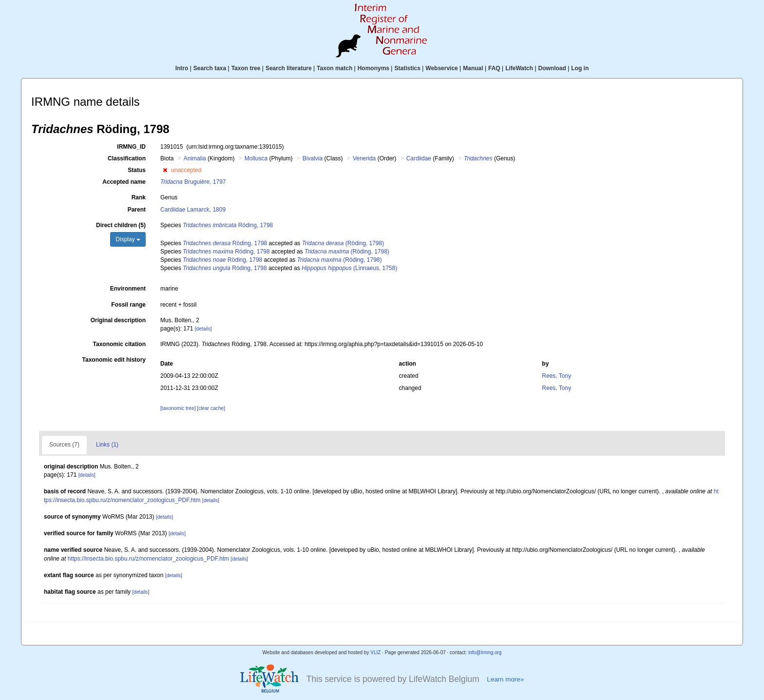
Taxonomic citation (119, 344)
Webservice (442, 68)
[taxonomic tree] (178, 408)
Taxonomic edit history (114, 360)
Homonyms (373, 68)
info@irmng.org (485, 652)
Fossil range (128, 305)
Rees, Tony (556, 376)
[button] (165, 170)
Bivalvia (313, 158)
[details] (203, 329)
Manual (473, 68)
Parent (137, 210)
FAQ (494, 68)
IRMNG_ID (131, 147)
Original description (118, 320)
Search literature (289, 68)
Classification (127, 158)
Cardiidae (419, 158)
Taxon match (334, 68)
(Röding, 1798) (343, 243)
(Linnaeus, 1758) (349, 268)
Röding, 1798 (228, 225)
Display (128, 239)
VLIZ (375, 652)
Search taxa (210, 68)
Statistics (407, 68)
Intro (182, 68)
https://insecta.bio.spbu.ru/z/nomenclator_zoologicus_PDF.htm (149, 559)
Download (552, 68)
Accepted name (124, 182)
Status (137, 170)
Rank (139, 197)
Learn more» (505, 679)
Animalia (195, 158)
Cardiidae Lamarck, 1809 (193, 210)
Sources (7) (64, 445)
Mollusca (256, 158)
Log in (580, 68)
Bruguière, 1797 (193, 182)
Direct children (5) (121, 225)
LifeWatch (519, 68)
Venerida (364, 158)
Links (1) (107, 445)
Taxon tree (246, 68)
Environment (128, 289)
